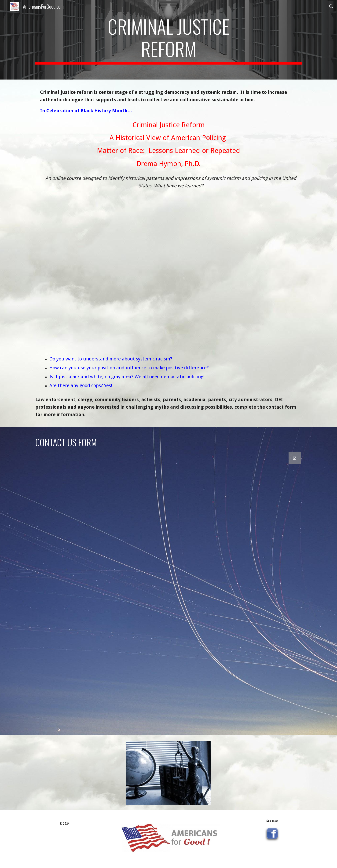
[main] (168, 40)
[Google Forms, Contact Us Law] (168, 591)
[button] (331, 7)
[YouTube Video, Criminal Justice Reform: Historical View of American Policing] (168, 269)
